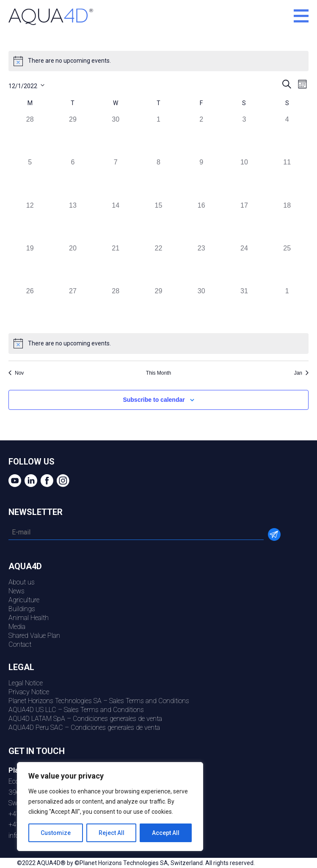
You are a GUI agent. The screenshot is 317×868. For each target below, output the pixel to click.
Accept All (166, 833)
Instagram (62, 481)
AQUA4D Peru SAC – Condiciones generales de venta (84, 728)
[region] (110, 807)
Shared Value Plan (34, 636)
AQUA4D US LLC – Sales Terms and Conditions (76, 710)
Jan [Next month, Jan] (301, 373)
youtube (14, 481)
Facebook (46, 481)
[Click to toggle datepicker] (26, 85)
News (17, 591)
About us (22, 582)
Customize (56, 833)
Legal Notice (26, 683)
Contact (20, 644)
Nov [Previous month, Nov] (16, 373)
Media (17, 627)
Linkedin (30, 481)
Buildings (22, 609)
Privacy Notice (29, 692)
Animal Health (29, 618)
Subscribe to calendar (154, 400)
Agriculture (24, 600)
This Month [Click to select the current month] (158, 373)
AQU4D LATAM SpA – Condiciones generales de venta (85, 719)
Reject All (112, 833)
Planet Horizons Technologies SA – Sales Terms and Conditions (99, 701)
